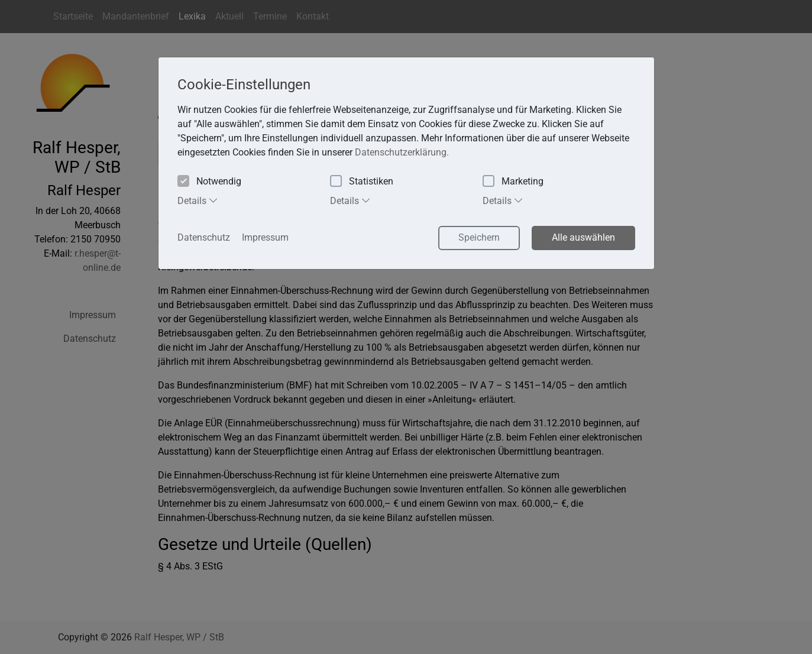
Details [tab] (198, 200)
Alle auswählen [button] (583, 237)
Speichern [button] (479, 237)
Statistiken (362, 182)
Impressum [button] (265, 237)
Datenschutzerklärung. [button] (402, 152)
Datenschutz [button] (204, 237)
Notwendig (209, 182)
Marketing (513, 182)
